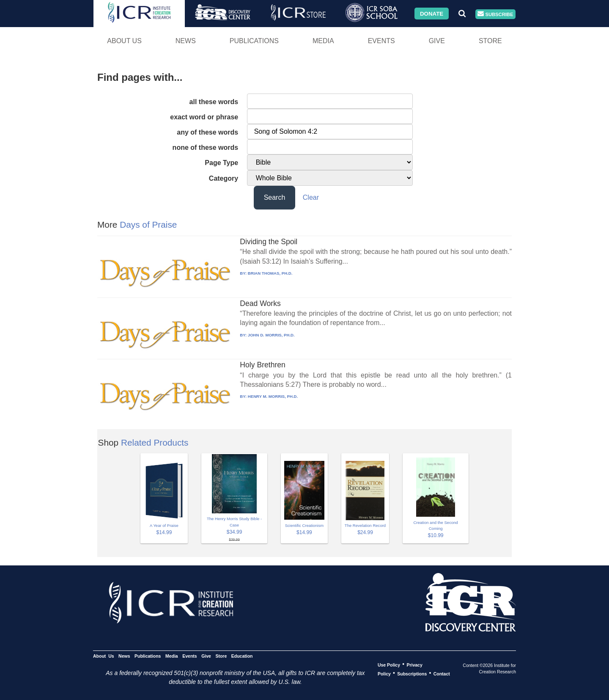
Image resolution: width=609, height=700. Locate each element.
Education (242, 656)
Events (381, 41)
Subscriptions (412, 673)
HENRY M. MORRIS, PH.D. (273, 396)
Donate (432, 13)
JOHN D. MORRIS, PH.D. (271, 335)
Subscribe (495, 14)
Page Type (221, 163)
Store (490, 41)
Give (437, 41)
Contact (442, 673)
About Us (124, 41)
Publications (254, 41)
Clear (311, 197)
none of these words (206, 147)
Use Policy (389, 664)
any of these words (207, 132)
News (186, 41)
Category (224, 178)
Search (275, 197)
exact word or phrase (204, 117)
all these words (214, 102)
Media (323, 41)
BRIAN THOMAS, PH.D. (270, 273)
